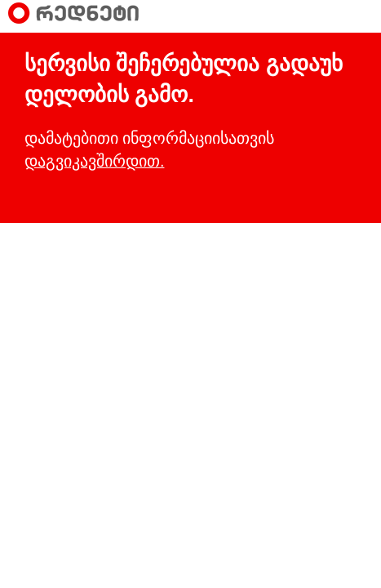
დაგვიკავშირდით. (94, 161)
